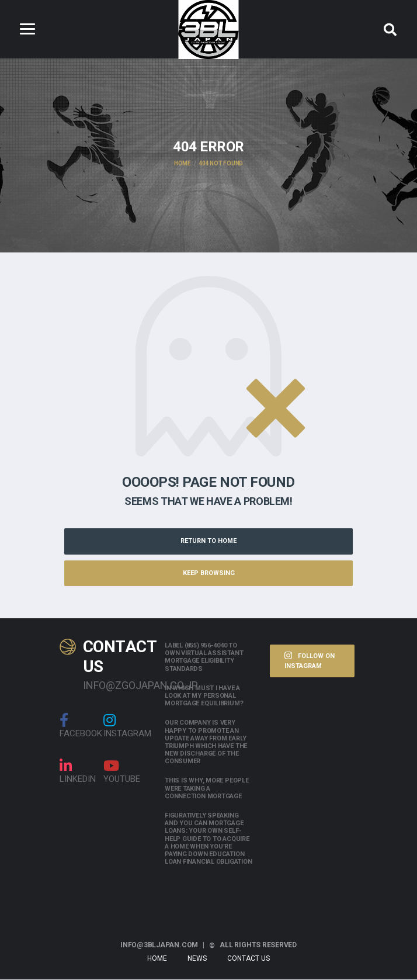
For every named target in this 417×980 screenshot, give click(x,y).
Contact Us (249, 959)
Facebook (81, 726)
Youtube (122, 772)
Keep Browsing (209, 574)
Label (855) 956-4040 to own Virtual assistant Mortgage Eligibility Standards (204, 658)
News (197, 959)
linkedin (78, 772)
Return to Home (208, 541)
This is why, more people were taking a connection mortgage (207, 789)
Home (157, 959)
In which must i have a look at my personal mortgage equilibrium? (204, 696)
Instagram (127, 726)
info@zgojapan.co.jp (115, 686)
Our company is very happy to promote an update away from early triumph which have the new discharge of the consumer (206, 743)
